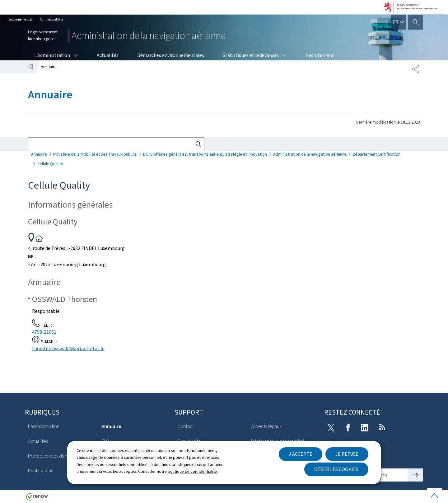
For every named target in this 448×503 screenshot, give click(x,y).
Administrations (51, 19)
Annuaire (39, 154)
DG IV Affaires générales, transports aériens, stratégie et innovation (205, 154)
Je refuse (347, 454)
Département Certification (377, 154)
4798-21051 (44, 332)
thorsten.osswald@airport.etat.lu (68, 348)
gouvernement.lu (21, 19)
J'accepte (301, 454)
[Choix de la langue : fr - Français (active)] (399, 22)
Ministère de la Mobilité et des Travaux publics (95, 154)
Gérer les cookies (336, 469)
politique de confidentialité (192, 471)
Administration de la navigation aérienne (310, 154)
